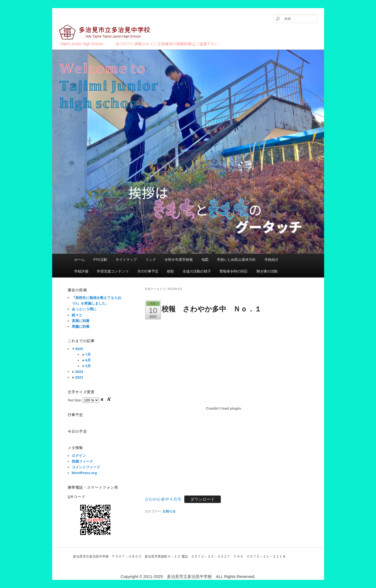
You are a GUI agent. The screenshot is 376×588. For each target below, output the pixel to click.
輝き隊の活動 (267, 271)
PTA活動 (100, 260)
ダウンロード (203, 499)
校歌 (170, 271)
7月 (88, 355)
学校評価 (81, 271)
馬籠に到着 (81, 327)
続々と (77, 315)
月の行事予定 (148, 271)
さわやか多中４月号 (163, 499)
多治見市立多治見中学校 (105, 33)
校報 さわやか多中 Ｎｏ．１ (212, 309)
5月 (88, 366)
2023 (79, 377)
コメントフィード (86, 467)
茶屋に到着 (81, 321)
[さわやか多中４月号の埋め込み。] (224, 408)
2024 (79, 372)
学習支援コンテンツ (113, 271)
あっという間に (84, 309)
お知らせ (169, 511)
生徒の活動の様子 (197, 271)
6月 (88, 360)
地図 (205, 260)
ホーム (80, 260)
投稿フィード (82, 461)
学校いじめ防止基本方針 (236, 260)
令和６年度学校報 (179, 260)
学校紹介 (272, 260)
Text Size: (75, 400)
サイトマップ (126, 260)
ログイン (79, 456)
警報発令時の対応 (234, 271)
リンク (151, 260)
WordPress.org (84, 473)
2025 (79, 349)
